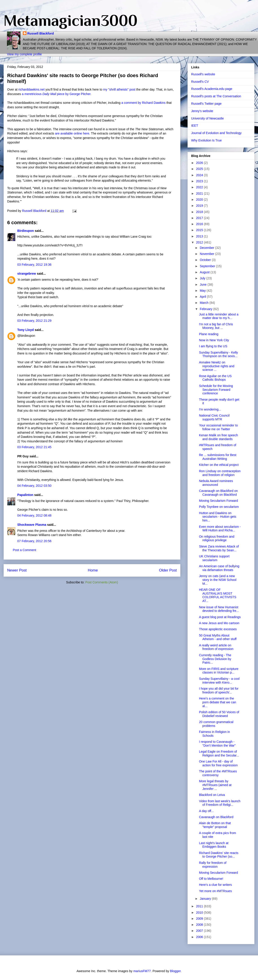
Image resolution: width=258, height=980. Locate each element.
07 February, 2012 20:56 (34, 541)
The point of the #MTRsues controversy (218, 773)
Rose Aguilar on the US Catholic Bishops (215, 378)
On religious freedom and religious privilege (217, 538)
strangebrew (27, 274)
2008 (200, 925)
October (206, 260)
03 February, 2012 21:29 (34, 321)
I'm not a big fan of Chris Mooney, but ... (216, 326)
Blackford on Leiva (212, 795)
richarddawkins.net (32, 89)
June (203, 285)
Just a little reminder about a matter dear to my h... (219, 316)
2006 (200, 937)
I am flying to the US (213, 346)
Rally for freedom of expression (213, 865)
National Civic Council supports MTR (214, 417)
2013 (200, 236)
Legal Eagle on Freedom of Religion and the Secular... (219, 753)
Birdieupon (26, 231)
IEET (195, 126)
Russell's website (203, 74)
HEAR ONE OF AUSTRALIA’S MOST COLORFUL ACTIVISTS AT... (218, 595)
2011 (200, 906)
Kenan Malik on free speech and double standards (219, 437)
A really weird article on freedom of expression (216, 647)
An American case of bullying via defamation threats (219, 568)
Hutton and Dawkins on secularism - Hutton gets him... (218, 517)
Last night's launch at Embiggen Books (214, 845)
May (203, 291)
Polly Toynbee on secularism (219, 507)
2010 (200, 913)
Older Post (168, 570)
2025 (200, 169)
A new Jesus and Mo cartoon (219, 623)
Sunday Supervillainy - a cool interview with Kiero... (219, 681)
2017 (200, 218)
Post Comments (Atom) (102, 582)
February (206, 309)
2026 (200, 163)
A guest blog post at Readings (220, 617)
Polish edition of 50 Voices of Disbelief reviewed (219, 714)
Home (93, 570)
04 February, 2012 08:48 (34, 515)
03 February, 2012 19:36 (34, 265)
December (207, 248)
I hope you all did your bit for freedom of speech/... (219, 690)
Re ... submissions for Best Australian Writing (218, 457)
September (208, 266)
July (203, 278)
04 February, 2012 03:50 (34, 486)
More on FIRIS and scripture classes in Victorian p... (219, 671)
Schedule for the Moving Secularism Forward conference (216, 390)
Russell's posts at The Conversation (216, 96)
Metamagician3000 (71, 20)
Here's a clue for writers (215, 885)
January (206, 899)
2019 (200, 206)
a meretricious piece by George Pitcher (56, 94)
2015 (200, 230)
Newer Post (17, 570)
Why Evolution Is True (206, 140)
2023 (200, 181)
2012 (200, 242)
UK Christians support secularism (214, 558)
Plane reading (209, 334)
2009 (200, 919)
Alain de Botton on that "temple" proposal (215, 825)
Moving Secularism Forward (219, 501)
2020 (200, 200)
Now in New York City (214, 340)
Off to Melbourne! (211, 879)
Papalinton (25, 495)
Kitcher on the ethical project (219, 465)
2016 (200, 224)
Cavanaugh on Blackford (216, 817)
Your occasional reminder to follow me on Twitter (218, 427)
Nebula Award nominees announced (216, 483)
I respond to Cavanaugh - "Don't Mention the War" (217, 744)
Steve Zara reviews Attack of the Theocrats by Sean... (219, 548)
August (205, 272)
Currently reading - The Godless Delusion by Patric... (215, 659)
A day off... (206, 811)
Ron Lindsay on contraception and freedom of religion (220, 473)
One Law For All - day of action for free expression (218, 763)
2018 (200, 212)
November (207, 254)
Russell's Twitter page (206, 104)
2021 (200, 193)
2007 (200, 931)
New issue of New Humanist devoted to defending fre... (219, 609)
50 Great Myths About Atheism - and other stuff (218, 637)
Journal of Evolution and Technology (216, 133)
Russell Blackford (41, 33)
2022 (200, 187)
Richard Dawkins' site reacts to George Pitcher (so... (219, 855)
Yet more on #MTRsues (215, 891)
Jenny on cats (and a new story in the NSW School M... (218, 580)
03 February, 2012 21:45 (34, 447)
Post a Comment (24, 550)
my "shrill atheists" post (119, 89)
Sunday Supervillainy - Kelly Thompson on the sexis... (219, 354)
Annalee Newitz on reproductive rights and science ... (217, 366)
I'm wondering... (210, 409)
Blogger (175, 971)
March (204, 303)
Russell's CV (200, 82)
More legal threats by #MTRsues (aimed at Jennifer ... (215, 785)
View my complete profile (24, 54)
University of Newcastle (208, 118)
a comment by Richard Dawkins (143, 103)
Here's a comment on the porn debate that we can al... (218, 702)
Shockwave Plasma (32, 525)
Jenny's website (202, 111)
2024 (200, 175)
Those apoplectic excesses (218, 629)
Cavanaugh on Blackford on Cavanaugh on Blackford (218, 493)
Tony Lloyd (26, 330)
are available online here (72, 133)
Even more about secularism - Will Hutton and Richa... (220, 529)
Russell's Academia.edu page (212, 89)
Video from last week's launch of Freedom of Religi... (220, 803)
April (203, 297)
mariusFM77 (142, 971)
